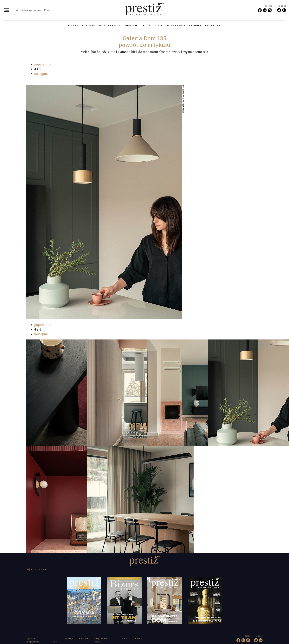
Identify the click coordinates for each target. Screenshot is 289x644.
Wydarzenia (176, 25)
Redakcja (69, 638)
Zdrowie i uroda (138, 25)
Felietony (213, 25)
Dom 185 (144, 38)
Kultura (89, 25)
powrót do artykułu (144, 45)
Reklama (83, 638)
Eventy (138, 638)
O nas (47, 10)
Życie (159, 25)
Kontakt (125, 638)
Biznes (73, 25)
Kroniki (195, 25)
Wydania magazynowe (29, 10)
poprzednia (43, 64)
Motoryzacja (110, 25)
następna (41, 74)
